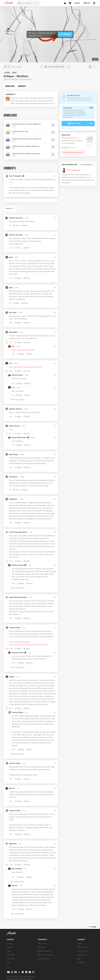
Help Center (82, 955)
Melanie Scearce (18, 565)
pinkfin (12, 677)
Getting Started (44, 959)
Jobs (79, 959)
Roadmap (81, 962)
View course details (68, 128)
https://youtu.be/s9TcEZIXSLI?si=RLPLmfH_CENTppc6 (28, 645)
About (80, 943)
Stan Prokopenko (16, 176)
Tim (13, 346)
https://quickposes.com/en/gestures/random (26, 367)
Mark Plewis (14, 454)
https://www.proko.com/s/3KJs (23, 350)
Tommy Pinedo (15, 628)
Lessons (10, 947)
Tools (9, 951)
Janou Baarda (17, 869)
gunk (11, 257)
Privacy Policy (82, 947)
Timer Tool (11, 959)
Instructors (42, 947)
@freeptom (13, 477)
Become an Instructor (46, 955)
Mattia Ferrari (14, 426)
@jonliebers (13, 332)
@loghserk (13, 499)
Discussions (42, 943)
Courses (10, 943)
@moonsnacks (17, 375)
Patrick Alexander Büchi (18, 532)
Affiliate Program (44, 951)
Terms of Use (82, 951)
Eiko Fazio (13, 312)
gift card (70, 138)
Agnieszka (13, 844)
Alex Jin (12, 788)
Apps (8, 962)
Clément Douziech (16, 218)
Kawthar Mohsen (15, 409)
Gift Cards (10, 955)
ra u (10, 363)
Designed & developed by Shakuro (19, 979)
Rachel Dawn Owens (19, 437)
